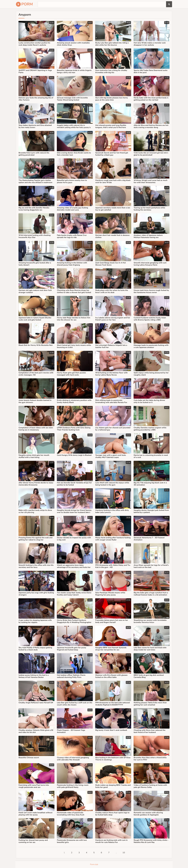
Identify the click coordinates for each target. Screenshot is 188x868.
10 (124, 853)
